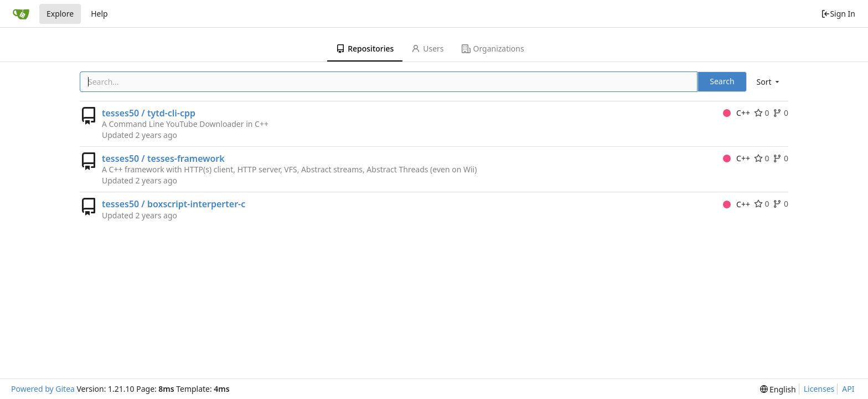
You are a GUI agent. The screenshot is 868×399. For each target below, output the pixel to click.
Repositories (365, 48)
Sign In (838, 14)
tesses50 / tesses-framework (163, 158)
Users (427, 48)
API (848, 389)
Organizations (493, 48)
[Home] (21, 14)
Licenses (819, 389)
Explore (60, 14)
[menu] (769, 82)
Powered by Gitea (43, 389)
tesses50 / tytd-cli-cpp (149, 113)
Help (99, 14)
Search (722, 81)
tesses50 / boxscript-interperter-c (174, 204)
